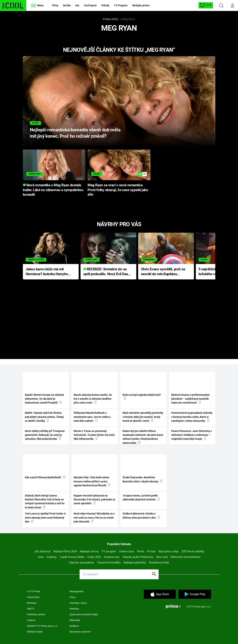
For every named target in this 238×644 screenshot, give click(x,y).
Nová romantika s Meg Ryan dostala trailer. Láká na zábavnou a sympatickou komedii (53, 190)
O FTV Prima (34, 591)
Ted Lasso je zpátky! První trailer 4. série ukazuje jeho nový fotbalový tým (46, 518)
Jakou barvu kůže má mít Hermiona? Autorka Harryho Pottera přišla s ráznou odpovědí (47, 272)
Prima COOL (111, 19)
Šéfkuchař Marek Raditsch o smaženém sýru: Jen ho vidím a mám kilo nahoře (92, 417)
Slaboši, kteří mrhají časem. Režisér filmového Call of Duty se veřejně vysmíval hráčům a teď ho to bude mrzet (45, 502)
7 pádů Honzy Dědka (72, 557)
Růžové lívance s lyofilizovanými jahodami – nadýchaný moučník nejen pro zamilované (190, 399)
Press (73, 597)
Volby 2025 (94, 557)
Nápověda (75, 620)
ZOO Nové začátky (193, 551)
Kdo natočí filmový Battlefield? (45, 477)
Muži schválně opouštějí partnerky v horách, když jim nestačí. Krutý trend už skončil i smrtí (143, 417)
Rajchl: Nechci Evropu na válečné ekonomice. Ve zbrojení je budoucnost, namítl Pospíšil (44, 399)
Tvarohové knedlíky (109, 563)
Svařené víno (112, 557)
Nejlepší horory (89, 551)
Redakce (74, 626)
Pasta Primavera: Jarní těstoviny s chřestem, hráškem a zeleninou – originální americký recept (192, 435)
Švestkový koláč (159, 563)
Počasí (151, 551)
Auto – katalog (47, 557)
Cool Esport (90, 5)
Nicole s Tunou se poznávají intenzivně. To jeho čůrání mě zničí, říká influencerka (94, 435)
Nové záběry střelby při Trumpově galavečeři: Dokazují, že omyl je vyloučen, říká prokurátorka (45, 435)
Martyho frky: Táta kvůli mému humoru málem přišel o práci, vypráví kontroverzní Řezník (92, 481)
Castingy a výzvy (78, 603)
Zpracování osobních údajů (84, 614)
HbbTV (31, 609)
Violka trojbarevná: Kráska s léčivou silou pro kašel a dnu (141, 516)
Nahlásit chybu (35, 632)
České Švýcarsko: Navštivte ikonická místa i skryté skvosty (143, 479)
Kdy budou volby (168, 551)
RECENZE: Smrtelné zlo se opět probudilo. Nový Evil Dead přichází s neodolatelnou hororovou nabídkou (107, 272)
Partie (141, 551)
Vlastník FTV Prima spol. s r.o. (42, 626)
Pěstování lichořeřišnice (185, 557)
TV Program (121, 5)
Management (77, 591)
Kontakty (74, 609)
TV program (109, 551)
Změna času (127, 551)
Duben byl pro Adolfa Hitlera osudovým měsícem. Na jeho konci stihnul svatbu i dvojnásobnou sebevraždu (143, 437)
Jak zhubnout (42, 551)
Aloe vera (162, 557)
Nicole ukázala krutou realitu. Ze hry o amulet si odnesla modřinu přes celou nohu (93, 399)
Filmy (55, 5)
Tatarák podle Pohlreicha (138, 557)
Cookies (31, 620)
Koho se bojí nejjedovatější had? (142, 396)
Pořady (105, 5)
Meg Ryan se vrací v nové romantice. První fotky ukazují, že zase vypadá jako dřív (118, 190)
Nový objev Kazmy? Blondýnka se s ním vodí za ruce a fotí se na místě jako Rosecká (94, 518)
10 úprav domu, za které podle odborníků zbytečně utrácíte (141, 498)
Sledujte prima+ (141, 5)
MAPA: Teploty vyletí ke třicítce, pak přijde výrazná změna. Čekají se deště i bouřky (44, 417)
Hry (77, 5)
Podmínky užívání (36, 614)
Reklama (32, 603)
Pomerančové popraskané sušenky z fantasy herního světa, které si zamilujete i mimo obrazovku (192, 417)
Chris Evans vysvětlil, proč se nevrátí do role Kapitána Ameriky (163, 272)
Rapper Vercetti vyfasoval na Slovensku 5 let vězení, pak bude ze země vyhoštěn (94, 500)
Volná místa (33, 597)
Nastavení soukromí (80, 632)
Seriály (67, 5)
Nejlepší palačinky (135, 563)
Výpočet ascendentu (81, 563)
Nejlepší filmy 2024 (65, 551)
